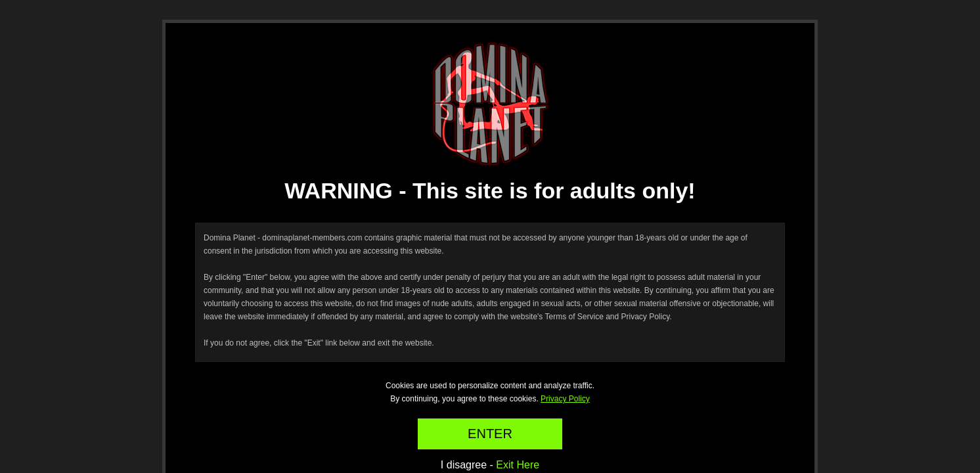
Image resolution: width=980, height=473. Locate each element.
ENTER (490, 434)
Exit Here (518, 465)
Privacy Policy (565, 399)
